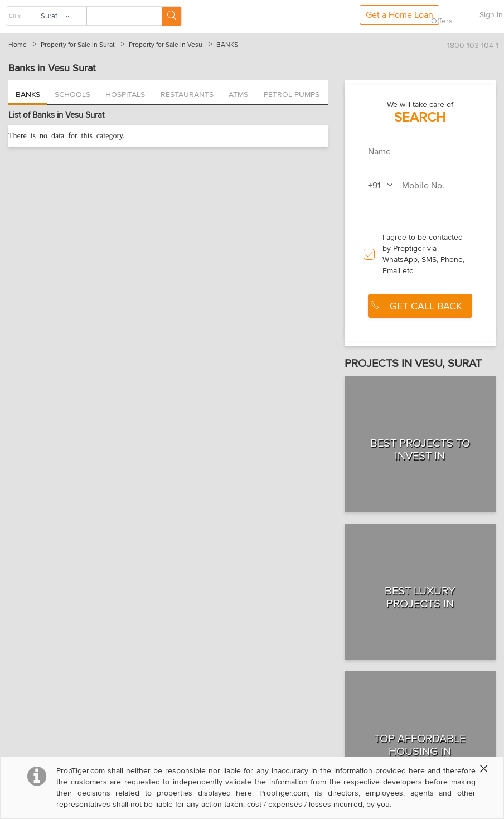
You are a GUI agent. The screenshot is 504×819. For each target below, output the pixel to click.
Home (18, 45)
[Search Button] (171, 16)
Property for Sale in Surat (78, 45)
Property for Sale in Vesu (166, 45)
